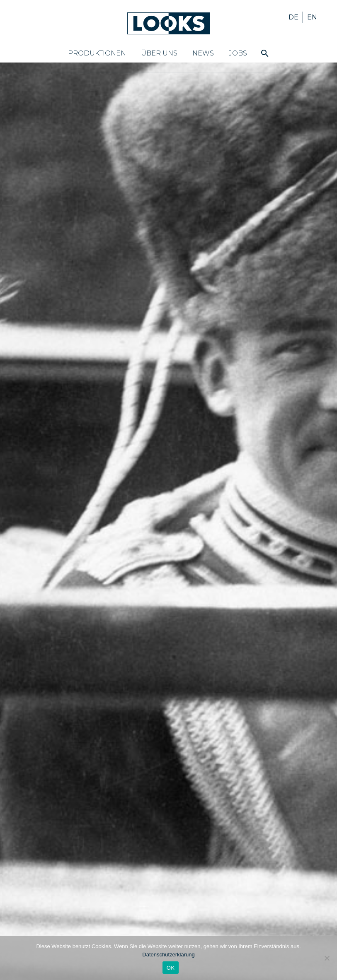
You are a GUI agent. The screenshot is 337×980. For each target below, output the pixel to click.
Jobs (238, 53)
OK (171, 968)
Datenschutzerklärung (168, 955)
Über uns (159, 53)
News (203, 53)
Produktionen (97, 53)
